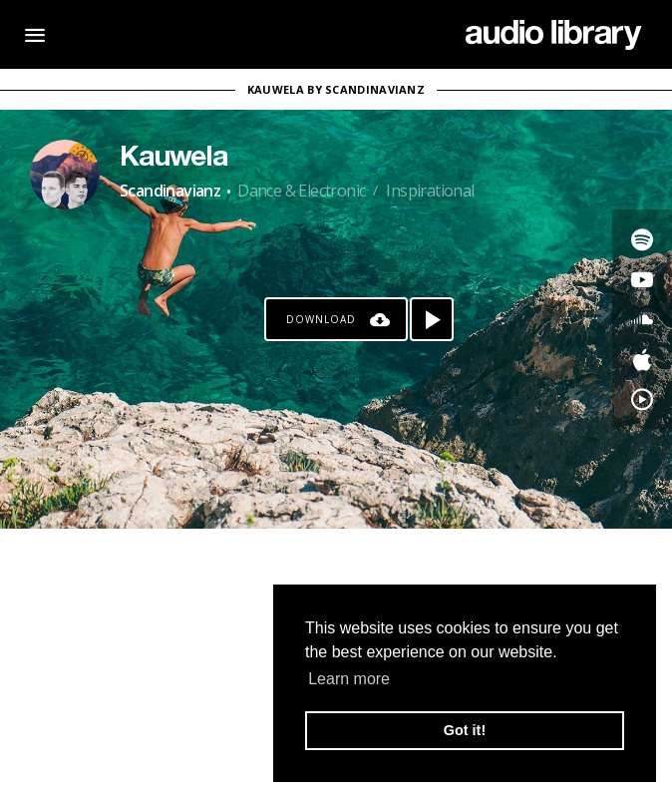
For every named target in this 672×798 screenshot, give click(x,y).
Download (321, 319)
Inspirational (430, 191)
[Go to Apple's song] (642, 359)
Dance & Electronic (301, 191)
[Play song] (432, 319)
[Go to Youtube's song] (642, 279)
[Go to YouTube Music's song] (642, 399)
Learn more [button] (349, 679)
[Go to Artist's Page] (65, 175)
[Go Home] (554, 35)
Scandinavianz (170, 191)
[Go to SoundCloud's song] (642, 319)
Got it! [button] (465, 730)
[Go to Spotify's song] (642, 239)
